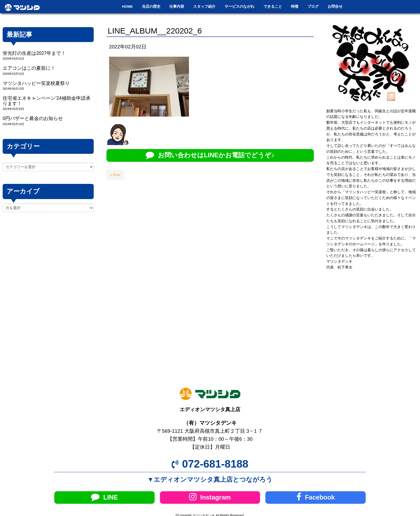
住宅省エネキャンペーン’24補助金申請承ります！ (47, 101)
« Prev (116, 175)
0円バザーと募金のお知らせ (33, 118)
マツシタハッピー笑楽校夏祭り (36, 83)
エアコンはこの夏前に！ (29, 68)
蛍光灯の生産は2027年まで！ (34, 53)
